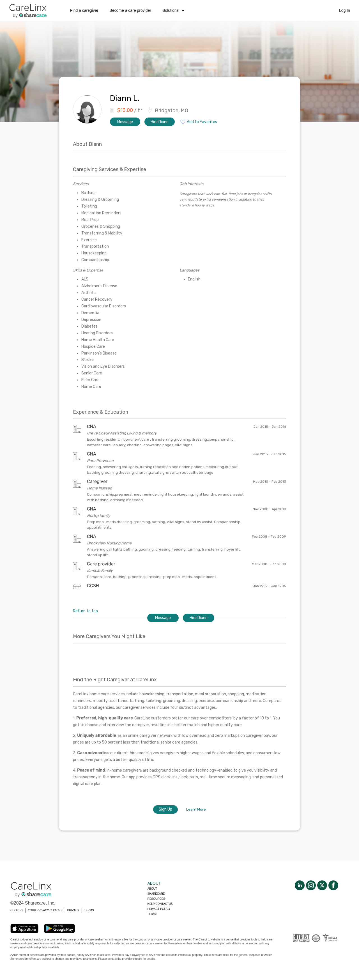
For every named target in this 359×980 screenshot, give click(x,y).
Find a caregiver (84, 10)
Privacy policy (159, 909)
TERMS (89, 910)
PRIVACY (73, 910)
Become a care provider (130, 10)
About (152, 889)
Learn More (196, 809)
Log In (345, 10)
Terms (152, 914)
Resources (156, 899)
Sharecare (156, 894)
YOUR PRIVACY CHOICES (45, 910)
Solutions (173, 10)
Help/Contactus (160, 904)
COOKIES (17, 910)
